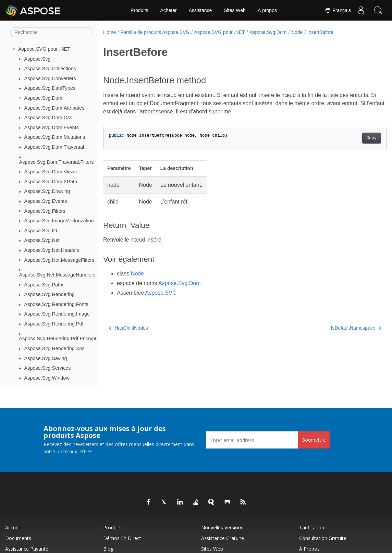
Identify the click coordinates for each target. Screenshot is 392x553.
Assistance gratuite (223, 538)
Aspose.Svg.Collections (50, 69)
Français (338, 10)
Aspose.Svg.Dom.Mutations (55, 137)
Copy (352, 138)
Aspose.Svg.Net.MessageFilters (59, 260)
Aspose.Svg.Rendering (50, 294)
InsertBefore (320, 32)
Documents (18, 538)
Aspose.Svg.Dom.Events (52, 127)
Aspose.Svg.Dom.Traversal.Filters (57, 162)
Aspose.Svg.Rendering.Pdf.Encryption (61, 339)
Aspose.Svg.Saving (46, 358)
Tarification (312, 527)
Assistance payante (27, 549)
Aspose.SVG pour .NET (44, 49)
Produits (139, 10)
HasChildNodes (128, 328)
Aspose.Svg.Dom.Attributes (54, 108)
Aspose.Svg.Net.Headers (52, 250)
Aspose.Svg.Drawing (47, 191)
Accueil (13, 527)
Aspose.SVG (161, 293)
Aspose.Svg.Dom (43, 98)
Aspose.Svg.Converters (50, 78)
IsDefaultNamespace (336, 328)
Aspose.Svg (38, 59)
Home (109, 32)
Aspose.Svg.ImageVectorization (59, 221)
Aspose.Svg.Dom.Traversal (54, 147)
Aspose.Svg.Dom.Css (48, 118)
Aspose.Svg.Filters (45, 211)
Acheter (168, 10)
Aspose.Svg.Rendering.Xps (54, 348)
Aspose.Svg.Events (46, 201)
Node (297, 32)
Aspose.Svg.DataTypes (50, 88)
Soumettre (314, 440)
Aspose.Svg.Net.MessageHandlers (57, 275)
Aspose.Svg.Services (48, 368)
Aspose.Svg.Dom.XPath (51, 182)
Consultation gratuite (323, 538)
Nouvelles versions (222, 527)
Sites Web (235, 10)
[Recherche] (51, 32)
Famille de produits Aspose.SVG (155, 32)
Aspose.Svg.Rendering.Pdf (54, 324)
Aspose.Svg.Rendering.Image (57, 314)
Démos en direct (122, 538)
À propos (267, 10)
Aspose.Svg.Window (47, 378)
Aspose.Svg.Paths (45, 285)
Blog (108, 549)
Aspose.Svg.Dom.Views (51, 172)
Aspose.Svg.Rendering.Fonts (56, 304)
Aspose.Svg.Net (42, 240)
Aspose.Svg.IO (41, 231)
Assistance (200, 10)
